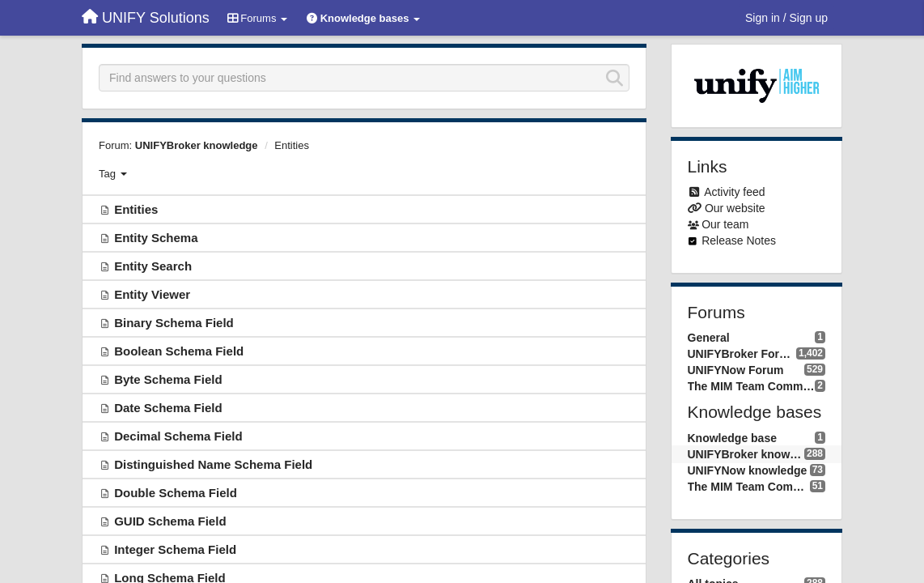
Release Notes (739, 240)
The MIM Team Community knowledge (749, 487)
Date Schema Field (168, 408)
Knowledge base (732, 438)
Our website (735, 208)
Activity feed (734, 192)
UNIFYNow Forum (736, 370)
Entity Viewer (152, 294)
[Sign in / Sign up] (786, 18)
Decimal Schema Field (178, 436)
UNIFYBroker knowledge (197, 145)
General (709, 338)
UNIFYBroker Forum (742, 354)
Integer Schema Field (175, 549)
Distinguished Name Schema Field (213, 464)
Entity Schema (156, 238)
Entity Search (153, 266)
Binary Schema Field (174, 323)
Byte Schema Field (168, 379)
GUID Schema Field (170, 521)
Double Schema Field (176, 493)
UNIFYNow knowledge (748, 470)
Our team (725, 224)
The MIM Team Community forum (752, 386)
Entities (292, 145)
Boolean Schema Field (179, 351)
